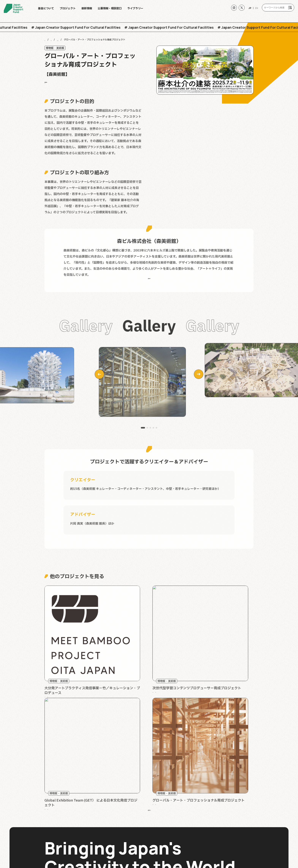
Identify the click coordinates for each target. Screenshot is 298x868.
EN (254, 10)
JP (247, 10)
